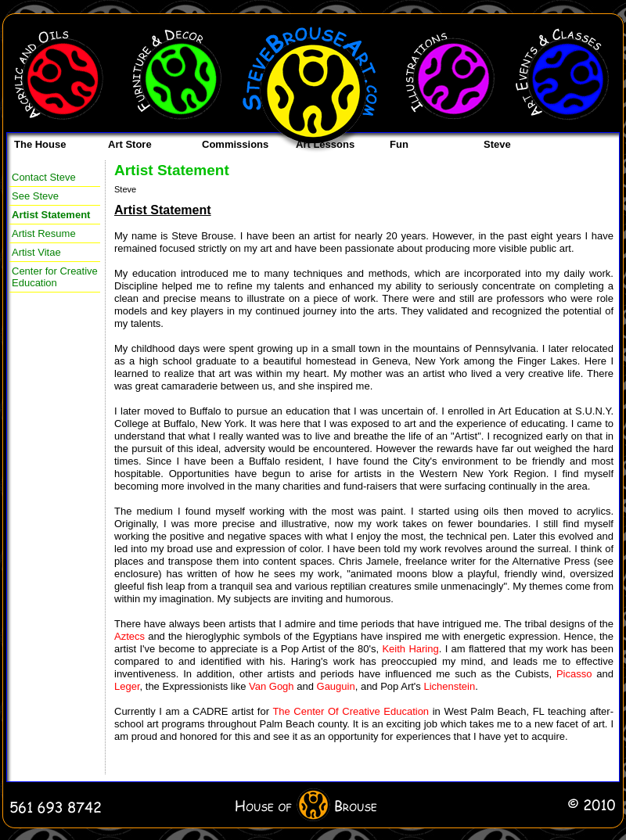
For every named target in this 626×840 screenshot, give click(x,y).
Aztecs (130, 636)
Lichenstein (449, 686)
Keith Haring (410, 649)
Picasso (574, 674)
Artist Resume (44, 233)
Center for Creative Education (55, 277)
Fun (399, 144)
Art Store (130, 144)
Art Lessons (325, 144)
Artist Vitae (36, 252)
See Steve (35, 196)
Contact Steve (44, 177)
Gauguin (336, 686)
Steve (497, 144)
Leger (127, 686)
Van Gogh (272, 686)
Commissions (235, 144)
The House (40, 144)
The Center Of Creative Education (351, 711)
